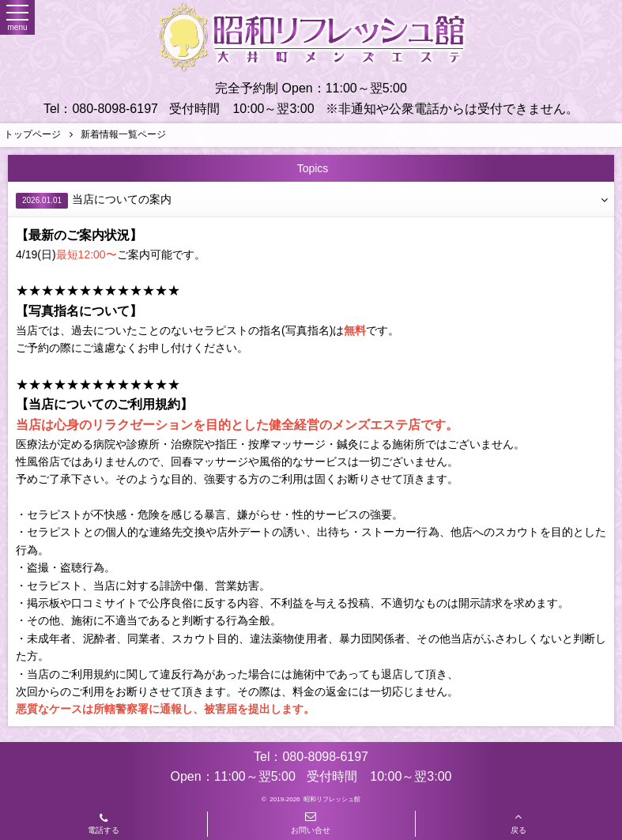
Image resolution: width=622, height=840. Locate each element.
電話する (104, 825)
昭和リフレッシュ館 (332, 799)
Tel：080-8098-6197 (101, 109)
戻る (518, 823)
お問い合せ (311, 823)
